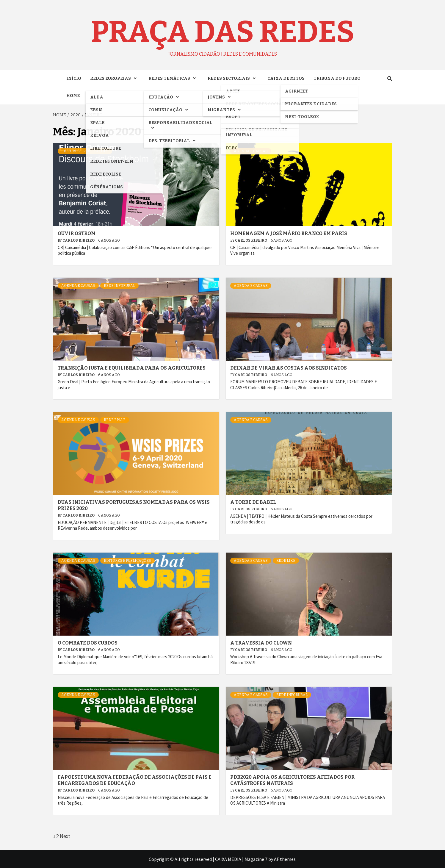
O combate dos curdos (88, 643)
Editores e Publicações (85, 151)
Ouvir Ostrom (77, 233)
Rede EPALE (115, 420)
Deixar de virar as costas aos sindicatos (289, 368)
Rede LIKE (286, 561)
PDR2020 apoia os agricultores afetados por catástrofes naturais (292, 780)
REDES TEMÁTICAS (174, 78)
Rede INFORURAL (119, 286)
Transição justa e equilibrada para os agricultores (132, 368)
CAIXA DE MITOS (286, 78)
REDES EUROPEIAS (115, 78)
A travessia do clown (261, 643)
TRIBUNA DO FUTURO (337, 78)
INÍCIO (74, 78)
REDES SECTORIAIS (233, 78)
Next (65, 836)
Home (73, 96)
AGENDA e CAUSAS (251, 151)
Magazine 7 (256, 859)
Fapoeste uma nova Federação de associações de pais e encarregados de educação (135, 780)
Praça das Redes (223, 32)
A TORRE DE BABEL (253, 502)
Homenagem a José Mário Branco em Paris (289, 233)
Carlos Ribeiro (79, 240)
